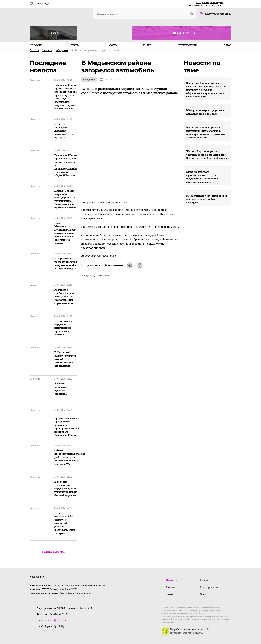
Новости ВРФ (37, 577)
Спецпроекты (188, 45)
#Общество (88, 276)
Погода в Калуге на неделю (210, 2)
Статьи (77, 45)
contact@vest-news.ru (58, 620)
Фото (113, 45)
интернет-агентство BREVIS (187, 633)
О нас (227, 45)
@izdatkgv (60, 626)
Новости (37, 45)
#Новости (104, 276)
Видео (147, 45)
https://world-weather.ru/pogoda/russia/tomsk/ (210, 6)
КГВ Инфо (109, 256)
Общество (89, 80)
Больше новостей (54, 552)
